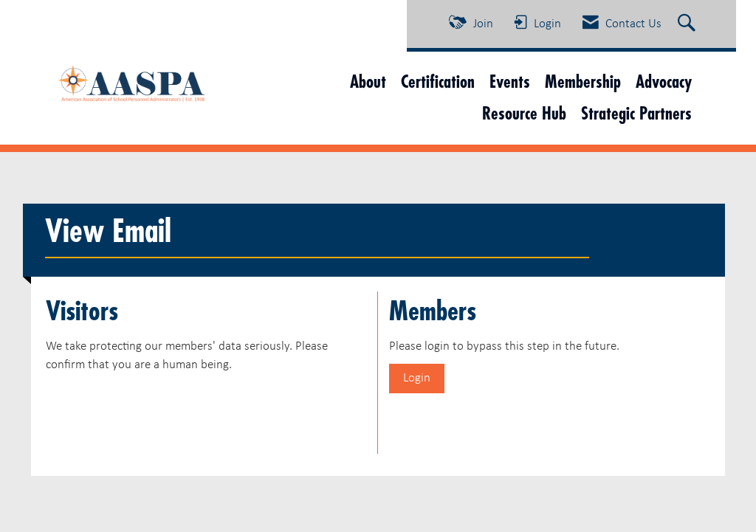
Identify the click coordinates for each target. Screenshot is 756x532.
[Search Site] (688, 24)
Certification (438, 82)
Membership (583, 82)
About (368, 82)
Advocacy (664, 82)
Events (510, 82)
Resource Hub (524, 113)
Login (417, 378)
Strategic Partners (636, 113)
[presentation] (158, 410)
